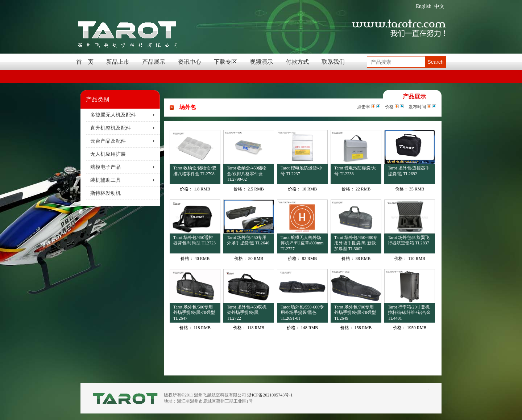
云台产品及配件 (108, 141)
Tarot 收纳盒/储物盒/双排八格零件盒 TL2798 (195, 171)
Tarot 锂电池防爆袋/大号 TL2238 (355, 171)
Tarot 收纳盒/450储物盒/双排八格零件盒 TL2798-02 (247, 174)
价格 (389, 107)
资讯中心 (190, 62)
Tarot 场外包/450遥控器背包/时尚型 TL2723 (194, 240)
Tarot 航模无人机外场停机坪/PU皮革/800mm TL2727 (302, 243)
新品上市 (118, 62)
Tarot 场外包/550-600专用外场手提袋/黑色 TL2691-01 (302, 313)
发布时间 (417, 107)
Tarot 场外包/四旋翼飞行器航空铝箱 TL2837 (409, 240)
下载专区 (225, 62)
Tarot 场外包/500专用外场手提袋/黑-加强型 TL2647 (194, 313)
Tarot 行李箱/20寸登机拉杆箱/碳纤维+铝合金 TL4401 (409, 313)
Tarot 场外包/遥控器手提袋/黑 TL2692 (409, 171)
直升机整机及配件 (111, 128)
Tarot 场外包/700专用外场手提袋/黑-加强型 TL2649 (355, 313)
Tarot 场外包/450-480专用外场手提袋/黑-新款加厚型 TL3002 (356, 243)
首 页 (85, 62)
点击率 (364, 107)
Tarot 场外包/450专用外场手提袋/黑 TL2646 (248, 240)
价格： (186, 189)
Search (435, 62)
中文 (439, 6)
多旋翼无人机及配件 (113, 115)
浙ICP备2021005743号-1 (270, 395)
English (424, 6)
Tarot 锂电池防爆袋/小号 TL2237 (301, 171)
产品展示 (154, 62)
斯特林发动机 (105, 193)
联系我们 (333, 62)
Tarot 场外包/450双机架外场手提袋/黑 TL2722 (247, 313)
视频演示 (261, 62)
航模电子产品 (105, 167)
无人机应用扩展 (108, 154)
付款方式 (297, 62)
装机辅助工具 (105, 180)
